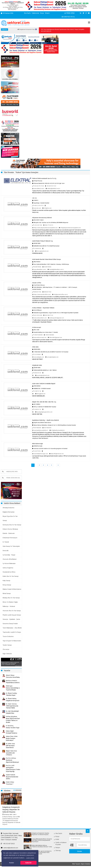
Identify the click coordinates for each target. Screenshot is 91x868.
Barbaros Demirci (11, 681)
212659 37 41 (37, 409)
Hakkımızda (35, 13)
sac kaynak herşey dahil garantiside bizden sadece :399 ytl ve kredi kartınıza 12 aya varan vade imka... (59, 457)
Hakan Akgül (10, 731)
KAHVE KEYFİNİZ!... (38, 359)
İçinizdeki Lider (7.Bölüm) (10, 754)
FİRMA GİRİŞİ (69, 13)
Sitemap (58, 851)
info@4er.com (47, 208)
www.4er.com (37, 208)
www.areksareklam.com (39, 318)
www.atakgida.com (38, 357)
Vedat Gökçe (10, 782)
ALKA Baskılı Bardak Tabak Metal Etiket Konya (47, 259)
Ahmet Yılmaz (10, 675)
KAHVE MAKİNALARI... (39, 396)
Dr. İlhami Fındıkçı (11, 693)
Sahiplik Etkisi (10, 713)
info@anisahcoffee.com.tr (60, 294)
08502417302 (37, 292)
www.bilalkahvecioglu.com (40, 454)
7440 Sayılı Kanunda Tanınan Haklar (12, 707)
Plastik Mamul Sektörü (13, 683)
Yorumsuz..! (10, 784)
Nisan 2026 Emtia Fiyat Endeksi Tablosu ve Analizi (13, 720)
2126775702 (36, 451)
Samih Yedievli (11, 775)
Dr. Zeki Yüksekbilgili (12, 711)
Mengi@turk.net (40, 394)
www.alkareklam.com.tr (39, 269)
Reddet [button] (11, 863)
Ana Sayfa (27, 13)
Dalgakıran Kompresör (13, 701)
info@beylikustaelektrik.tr (57, 430)
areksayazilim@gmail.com (56, 318)
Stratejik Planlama (12, 733)
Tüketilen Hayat (11, 695)
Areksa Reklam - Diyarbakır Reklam (43, 308)
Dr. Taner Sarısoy (11, 704)
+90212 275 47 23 (38, 206)
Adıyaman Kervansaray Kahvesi (42, 218)
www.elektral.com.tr (38, 189)
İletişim (47, 13)
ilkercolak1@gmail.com (55, 337)
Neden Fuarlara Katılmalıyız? (11, 739)
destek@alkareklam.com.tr (56, 269)
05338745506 (37, 267)
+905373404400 (37, 335)
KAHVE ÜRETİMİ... (38, 414)
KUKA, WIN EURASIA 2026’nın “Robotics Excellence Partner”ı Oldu (42, 846)
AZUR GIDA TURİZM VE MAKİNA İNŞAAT (44, 384)
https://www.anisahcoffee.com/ (42, 294)
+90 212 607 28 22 (8, 844)
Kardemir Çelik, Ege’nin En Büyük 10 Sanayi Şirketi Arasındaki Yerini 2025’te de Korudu (42, 853)
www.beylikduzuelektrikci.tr (40, 430)
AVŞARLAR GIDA (37, 365)
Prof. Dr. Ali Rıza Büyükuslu (11, 759)
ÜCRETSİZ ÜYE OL (68, 17)
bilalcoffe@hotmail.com (56, 454)
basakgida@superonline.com (44, 412)
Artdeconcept (37, 327)
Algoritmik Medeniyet (12, 762)
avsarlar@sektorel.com (42, 375)
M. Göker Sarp (10, 744)
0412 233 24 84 (37, 315)
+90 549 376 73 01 (51, 186)
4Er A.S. (35, 198)
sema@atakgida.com (52, 357)
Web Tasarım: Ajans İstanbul (81, 864)
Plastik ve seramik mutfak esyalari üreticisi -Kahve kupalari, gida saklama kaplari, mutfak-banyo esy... (59, 211)
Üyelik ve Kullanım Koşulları (61, 843)
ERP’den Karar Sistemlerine (10, 747)
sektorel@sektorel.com (10, 848)
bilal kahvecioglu (38, 444)
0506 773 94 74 (48, 225)
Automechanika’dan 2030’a (12, 778)
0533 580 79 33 (48, 315)
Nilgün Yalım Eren (11, 751)
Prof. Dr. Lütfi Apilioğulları (10, 767)
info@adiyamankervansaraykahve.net (70, 228)
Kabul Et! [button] (28, 863)
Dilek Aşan (9, 686)
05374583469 (37, 428)
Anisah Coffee (37, 283)
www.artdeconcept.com (39, 337)
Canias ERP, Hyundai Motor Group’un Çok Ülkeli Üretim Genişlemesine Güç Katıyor (42, 840)
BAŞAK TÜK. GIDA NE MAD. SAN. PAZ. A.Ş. (44, 402)
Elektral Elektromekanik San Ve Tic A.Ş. (44, 178)
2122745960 (36, 354)
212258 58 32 (37, 249)
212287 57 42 (37, 391)
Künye (42, 13)
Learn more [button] (30, 858)
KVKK (57, 839)
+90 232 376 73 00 (38, 186)
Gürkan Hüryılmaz (12, 717)
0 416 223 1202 (37, 225)
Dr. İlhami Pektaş (11, 699)
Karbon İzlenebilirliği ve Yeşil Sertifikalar (13, 689)
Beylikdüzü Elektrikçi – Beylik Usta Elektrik (45, 420)
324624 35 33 (37, 373)
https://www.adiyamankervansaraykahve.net (45, 228)
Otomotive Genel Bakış (13, 677)
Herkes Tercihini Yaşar (13, 728)
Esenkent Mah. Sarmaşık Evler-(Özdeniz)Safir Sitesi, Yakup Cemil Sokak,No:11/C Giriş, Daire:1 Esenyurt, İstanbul (11, 836)
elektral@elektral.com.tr (53, 189)
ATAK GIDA (35, 347)
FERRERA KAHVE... (38, 253)
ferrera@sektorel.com (42, 251)
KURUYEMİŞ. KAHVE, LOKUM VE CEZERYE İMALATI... (48, 378)
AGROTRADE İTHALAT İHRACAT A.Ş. (43, 241)
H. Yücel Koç (10, 726)
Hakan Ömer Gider (12, 736)
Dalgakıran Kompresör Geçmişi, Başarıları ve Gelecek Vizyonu (11, 810)
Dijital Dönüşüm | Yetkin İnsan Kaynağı (13, 770)
